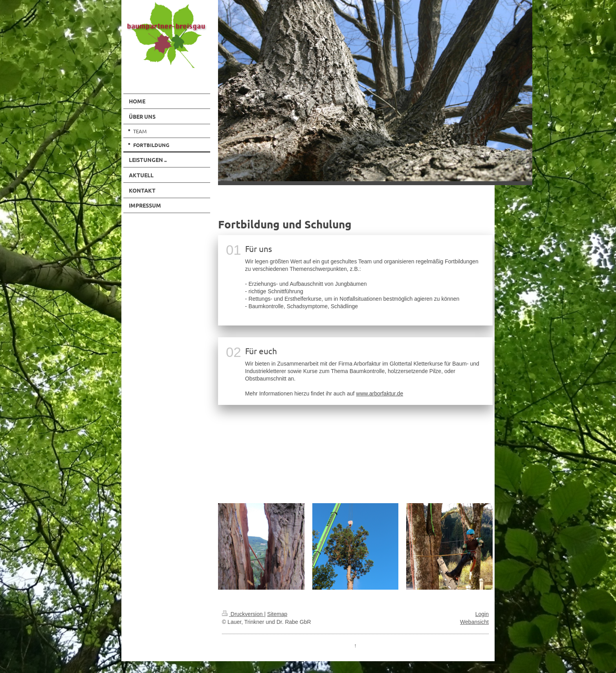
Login (482, 614)
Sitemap (277, 614)
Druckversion (243, 614)
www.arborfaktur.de (379, 394)
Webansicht (474, 622)
